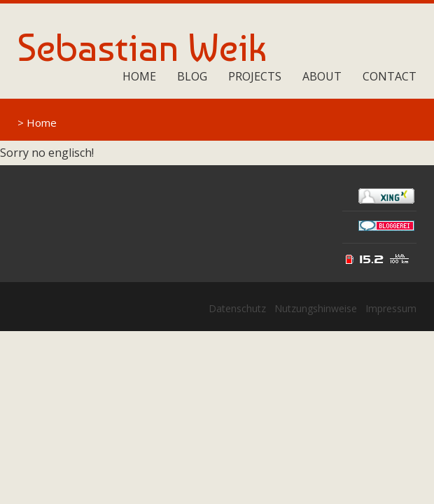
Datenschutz (237, 308)
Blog (192, 76)
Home (139, 76)
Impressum (391, 308)
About (322, 76)
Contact (390, 76)
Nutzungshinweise (316, 308)
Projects (255, 76)
